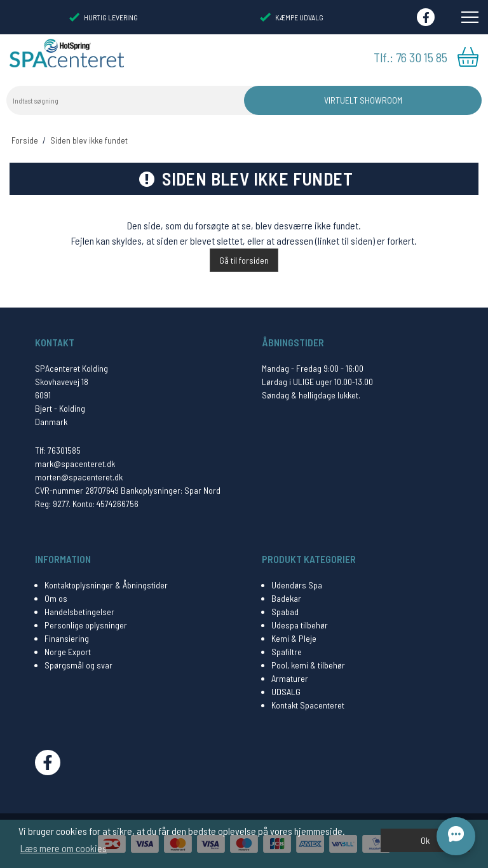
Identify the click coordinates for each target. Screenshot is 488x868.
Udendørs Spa (297, 585)
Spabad (285, 612)
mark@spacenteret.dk (75, 464)
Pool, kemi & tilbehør (308, 665)
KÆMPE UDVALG (291, 17)
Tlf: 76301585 (58, 450)
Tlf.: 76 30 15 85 (410, 57)
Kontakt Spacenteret (308, 705)
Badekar (286, 598)
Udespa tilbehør (300, 625)
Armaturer (290, 678)
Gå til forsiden (244, 260)
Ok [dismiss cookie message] (425, 840)
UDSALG (286, 692)
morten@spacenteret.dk (79, 477)
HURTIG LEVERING (104, 17)
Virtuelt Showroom (363, 100)
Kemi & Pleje (294, 638)
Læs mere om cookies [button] (64, 848)
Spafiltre (287, 652)
